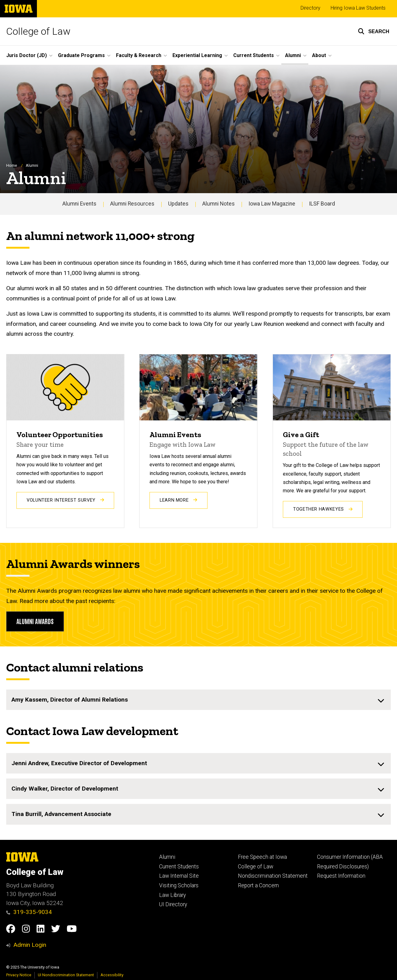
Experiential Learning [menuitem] (197, 55)
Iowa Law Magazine (272, 204)
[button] (374, 31)
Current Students (179, 867)
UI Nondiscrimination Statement (66, 975)
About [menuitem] (319, 55)
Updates (178, 204)
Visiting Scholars (179, 885)
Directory (310, 8)
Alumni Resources (132, 204)
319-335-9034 (29, 912)
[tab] (198, 700)
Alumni (167, 857)
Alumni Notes (219, 204)
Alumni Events (79, 204)
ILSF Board (322, 204)
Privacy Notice (19, 975)
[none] (198, 700)
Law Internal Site (179, 876)
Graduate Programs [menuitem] (81, 55)
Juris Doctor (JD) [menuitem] (27, 55)
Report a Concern (258, 885)
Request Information (341, 876)
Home (12, 166)
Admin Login (30, 945)
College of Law (38, 31)
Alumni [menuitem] (293, 55)
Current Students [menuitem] (254, 55)
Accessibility (112, 975)
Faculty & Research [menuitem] (139, 55)
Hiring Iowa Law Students (358, 8)
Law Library (172, 895)
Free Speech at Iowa (262, 857)
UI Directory (173, 904)
